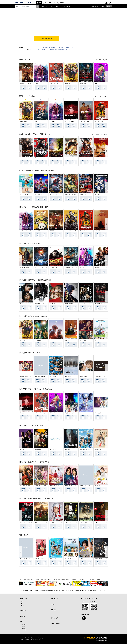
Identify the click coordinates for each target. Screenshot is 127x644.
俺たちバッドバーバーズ (40, 377)
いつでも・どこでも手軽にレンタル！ (26, 580)
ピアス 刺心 (53, 304)
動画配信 (22, 616)
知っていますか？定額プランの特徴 (61, 580)
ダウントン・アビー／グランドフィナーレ (44, 522)
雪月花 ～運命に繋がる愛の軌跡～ (88, 486)
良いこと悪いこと (54, 377)
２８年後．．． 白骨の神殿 (26, 83)
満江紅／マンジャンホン (100, 304)
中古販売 (23, 628)
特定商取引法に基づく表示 (81, 590)
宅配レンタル (24, 625)
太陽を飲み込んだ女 (39, 449)
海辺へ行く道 (53, 559)
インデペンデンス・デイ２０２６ (42, 267)
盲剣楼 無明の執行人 (70, 304)
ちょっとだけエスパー (100, 377)
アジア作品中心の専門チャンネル (97, 580)
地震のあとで (68, 377)
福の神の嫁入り (98, 486)
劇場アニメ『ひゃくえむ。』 (56, 83)
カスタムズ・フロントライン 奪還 (73, 267)
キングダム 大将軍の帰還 (71, 194)
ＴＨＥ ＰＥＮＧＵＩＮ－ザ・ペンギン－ (104, 522)
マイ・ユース (53, 449)
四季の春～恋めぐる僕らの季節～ (87, 449)
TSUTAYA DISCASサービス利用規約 (36, 590)
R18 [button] (108, 6)
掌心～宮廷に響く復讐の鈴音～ (27, 486)
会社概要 (20, 590)
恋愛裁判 (67, 340)
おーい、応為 (83, 340)
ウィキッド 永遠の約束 (55, 158)
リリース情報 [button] (54, 6)
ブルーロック (98, 194)
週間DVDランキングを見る (100, 96)
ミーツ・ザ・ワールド (25, 559)
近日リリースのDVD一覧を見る (99, 134)
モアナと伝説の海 (24, 194)
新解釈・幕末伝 (68, 83)
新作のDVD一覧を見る (102, 60)
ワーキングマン (23, 158)
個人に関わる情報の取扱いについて (66, 590)
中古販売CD (63, 2)
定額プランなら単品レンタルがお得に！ (80, 580)
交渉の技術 (67, 449)
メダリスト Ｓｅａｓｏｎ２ (86, 413)
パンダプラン (38, 231)
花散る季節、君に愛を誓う (56, 486)
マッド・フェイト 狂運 (25, 304)
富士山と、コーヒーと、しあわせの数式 (74, 559)
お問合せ (54, 610)
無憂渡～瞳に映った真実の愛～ (42, 486)
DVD (40, 2)
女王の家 (22, 449)
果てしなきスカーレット (70, 122)
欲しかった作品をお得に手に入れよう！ (44, 580)
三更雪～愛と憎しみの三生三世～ (72, 486)
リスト (106, 3)
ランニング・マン (99, 122)
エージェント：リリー (85, 267)
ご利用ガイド (95, 6)
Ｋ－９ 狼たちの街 (24, 267)
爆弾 (36, 122)
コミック (53, 2)
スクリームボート (84, 83)
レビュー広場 (55, 618)
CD (46, 2)
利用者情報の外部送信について (94, 590)
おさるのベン (98, 231)
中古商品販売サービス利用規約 (51, 590)
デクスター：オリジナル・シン (57, 522)
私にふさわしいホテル (40, 559)
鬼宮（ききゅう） (99, 449)
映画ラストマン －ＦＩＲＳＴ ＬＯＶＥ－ (45, 158)
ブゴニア (97, 158)
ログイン (111, 3)
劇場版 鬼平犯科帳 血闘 (101, 559)
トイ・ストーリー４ (39, 194)
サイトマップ (105, 590)
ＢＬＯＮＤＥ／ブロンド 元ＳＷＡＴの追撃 (105, 267)
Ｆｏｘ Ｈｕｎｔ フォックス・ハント (89, 304)
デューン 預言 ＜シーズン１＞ (87, 522)
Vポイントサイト (56, 623)
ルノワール (82, 559)
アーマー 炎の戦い (69, 158)
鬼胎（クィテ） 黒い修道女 (41, 304)
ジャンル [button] (44, 6)
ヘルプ (102, 6)
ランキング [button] (65, 6)
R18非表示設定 (24, 630)
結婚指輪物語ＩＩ (99, 413)
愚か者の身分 (38, 340)
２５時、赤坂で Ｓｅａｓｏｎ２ (87, 377)
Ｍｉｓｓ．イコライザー (55, 267)
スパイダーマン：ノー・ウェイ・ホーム (59, 194)
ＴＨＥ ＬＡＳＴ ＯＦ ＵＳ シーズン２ (75, 522)
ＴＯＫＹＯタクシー (84, 122)
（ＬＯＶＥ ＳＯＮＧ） (100, 340)
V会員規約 (25, 590)
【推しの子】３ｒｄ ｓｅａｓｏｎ (103, 83)
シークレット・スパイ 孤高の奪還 (88, 158)
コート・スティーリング (70, 231)
